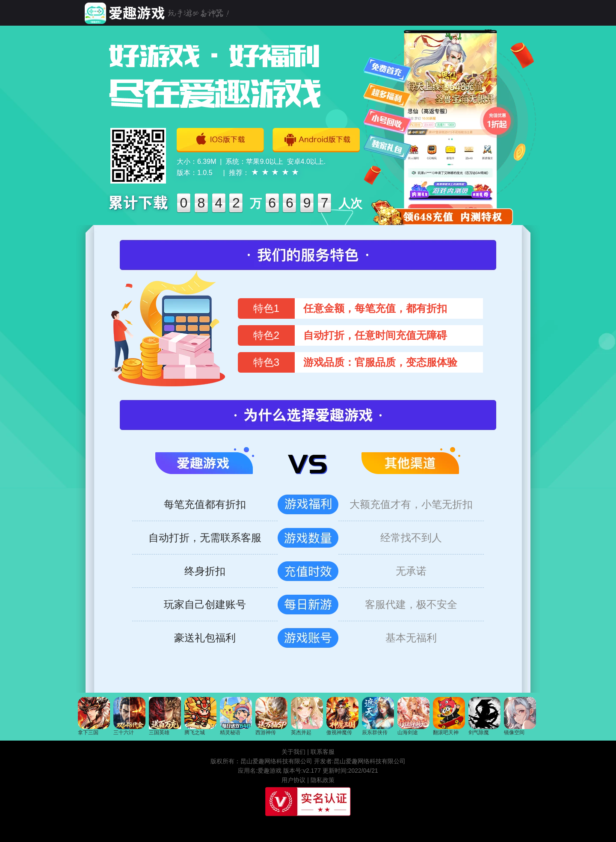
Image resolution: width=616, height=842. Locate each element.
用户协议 (293, 780)
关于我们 (293, 752)
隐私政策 (323, 780)
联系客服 (323, 752)
